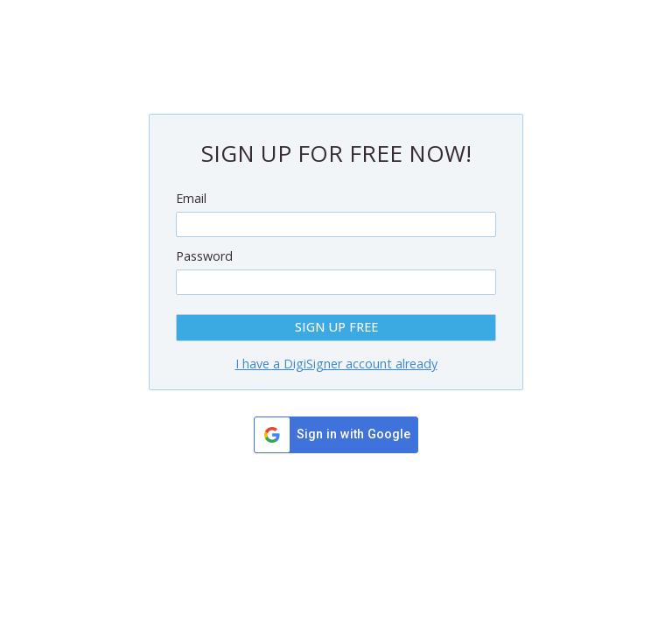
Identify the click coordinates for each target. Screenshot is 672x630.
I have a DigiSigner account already (336, 364)
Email (191, 198)
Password (204, 256)
